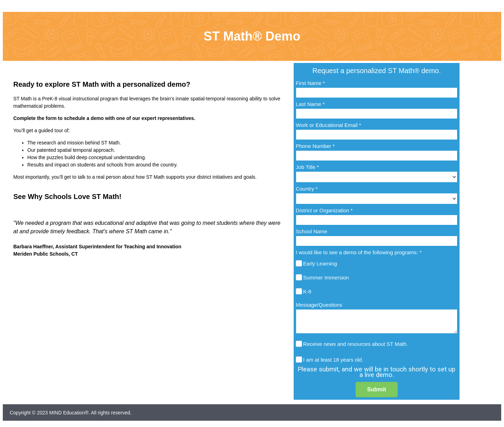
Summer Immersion (326, 277)
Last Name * (310, 104)
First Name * (310, 83)
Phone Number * (315, 146)
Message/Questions (319, 305)
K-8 (307, 291)
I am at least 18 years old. (333, 360)
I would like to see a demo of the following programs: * (359, 252)
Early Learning (320, 264)
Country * (307, 189)
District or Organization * (324, 210)
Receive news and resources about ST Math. (355, 344)
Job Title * (307, 167)
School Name (311, 231)
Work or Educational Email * (328, 125)
